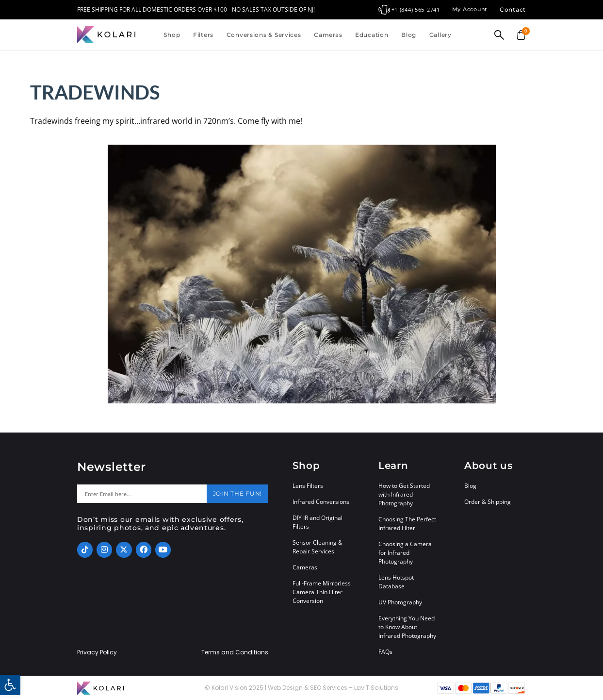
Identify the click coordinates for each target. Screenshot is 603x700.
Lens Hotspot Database (396, 582)
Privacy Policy (97, 652)
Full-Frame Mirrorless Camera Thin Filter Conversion (322, 592)
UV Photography (400, 602)
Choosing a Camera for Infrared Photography (405, 553)
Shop (172, 35)
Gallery (440, 35)
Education (372, 35)
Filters (203, 35)
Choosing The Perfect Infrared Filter (407, 524)
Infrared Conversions (321, 502)
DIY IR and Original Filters (318, 522)
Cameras (328, 35)
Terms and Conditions (235, 652)
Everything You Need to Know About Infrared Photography (407, 627)
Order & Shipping (488, 502)
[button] (10, 685)
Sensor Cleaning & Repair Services (318, 547)
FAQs (385, 652)
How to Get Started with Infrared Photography (404, 494)
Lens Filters (308, 486)
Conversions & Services (264, 35)
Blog (409, 35)
